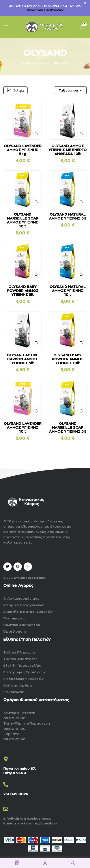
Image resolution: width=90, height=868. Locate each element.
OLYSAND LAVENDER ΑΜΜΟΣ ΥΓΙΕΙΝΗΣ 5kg (23, 150)
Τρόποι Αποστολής (20, 659)
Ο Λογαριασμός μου (21, 599)
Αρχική (27, 63)
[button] (82, 27)
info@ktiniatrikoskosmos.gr (28, 819)
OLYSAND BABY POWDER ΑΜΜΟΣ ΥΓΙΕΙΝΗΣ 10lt (68, 359)
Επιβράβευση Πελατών (23, 679)
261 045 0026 (16, 794)
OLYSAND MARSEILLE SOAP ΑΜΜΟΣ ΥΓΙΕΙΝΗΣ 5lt (68, 428)
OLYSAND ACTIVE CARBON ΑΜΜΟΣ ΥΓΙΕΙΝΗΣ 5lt (22, 359)
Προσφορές (14, 618)
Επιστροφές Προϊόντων (24, 672)
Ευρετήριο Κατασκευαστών (28, 612)
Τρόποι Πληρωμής (20, 653)
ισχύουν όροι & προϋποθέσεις (45, 10)
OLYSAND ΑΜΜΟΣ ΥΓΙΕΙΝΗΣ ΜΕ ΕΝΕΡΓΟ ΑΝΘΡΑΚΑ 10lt (68, 150)
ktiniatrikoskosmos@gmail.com (31, 823)
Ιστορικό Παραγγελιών (24, 605)
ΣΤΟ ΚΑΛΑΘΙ (36, 133)
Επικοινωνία (14, 692)
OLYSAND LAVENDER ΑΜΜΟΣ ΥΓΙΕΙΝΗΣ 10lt (23, 428)
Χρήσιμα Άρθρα (18, 686)
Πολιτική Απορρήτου (22, 625)
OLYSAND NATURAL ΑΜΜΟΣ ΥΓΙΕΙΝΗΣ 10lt (68, 291)
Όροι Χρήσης (15, 632)
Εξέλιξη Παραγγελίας (22, 666)
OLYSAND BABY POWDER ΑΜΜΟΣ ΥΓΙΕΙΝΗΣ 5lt (23, 291)
